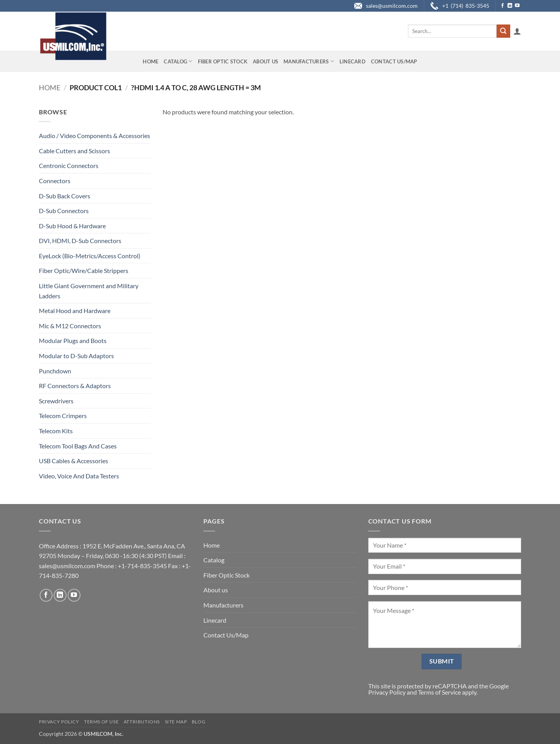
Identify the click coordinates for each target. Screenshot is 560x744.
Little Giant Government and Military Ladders (89, 291)
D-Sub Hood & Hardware (72, 226)
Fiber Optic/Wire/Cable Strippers (84, 270)
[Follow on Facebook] (502, 6)
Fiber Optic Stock (223, 61)
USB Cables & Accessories (73, 461)
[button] (517, 31)
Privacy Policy (387, 692)
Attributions (142, 722)
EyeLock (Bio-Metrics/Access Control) (90, 256)
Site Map (176, 722)
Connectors (55, 181)
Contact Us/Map (394, 61)
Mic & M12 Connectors (70, 326)
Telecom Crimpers (63, 416)
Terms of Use (101, 722)
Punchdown (55, 371)
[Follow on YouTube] (517, 6)
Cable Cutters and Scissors (74, 151)
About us (265, 61)
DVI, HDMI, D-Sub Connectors (80, 241)
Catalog (178, 61)
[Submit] (503, 31)
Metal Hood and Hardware (75, 311)
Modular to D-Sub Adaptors (76, 356)
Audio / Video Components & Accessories (94, 136)
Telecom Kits (56, 431)
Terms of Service (439, 692)
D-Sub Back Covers (65, 196)
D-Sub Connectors (64, 211)
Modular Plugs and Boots (73, 340)
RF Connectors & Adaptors (75, 386)
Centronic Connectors (69, 165)
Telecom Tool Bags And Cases (78, 446)
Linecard (353, 61)
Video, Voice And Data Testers (79, 476)
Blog (199, 722)
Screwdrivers (56, 401)
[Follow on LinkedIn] (510, 6)
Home (150, 61)
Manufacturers (309, 61)
